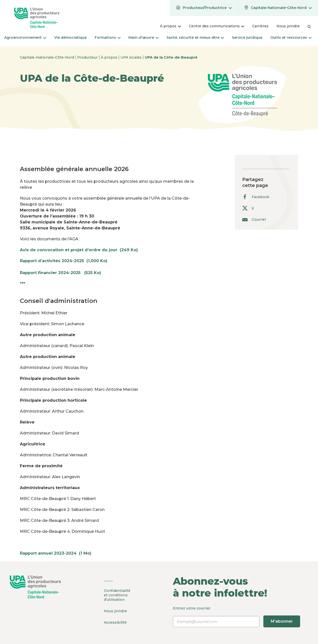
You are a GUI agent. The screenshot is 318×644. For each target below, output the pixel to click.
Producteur (88, 57)
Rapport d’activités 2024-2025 (66, 261)
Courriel (254, 219)
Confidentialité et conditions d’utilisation (117, 595)
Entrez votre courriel (237, 617)
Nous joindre (115, 611)
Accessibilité (115, 622)
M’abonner (282, 621)
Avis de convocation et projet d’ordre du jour (81, 250)
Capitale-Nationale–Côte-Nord (47, 57)
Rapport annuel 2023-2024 (58, 553)
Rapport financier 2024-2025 (63, 273)
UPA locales (132, 57)
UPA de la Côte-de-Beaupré (171, 57)
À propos (110, 57)
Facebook (256, 197)
